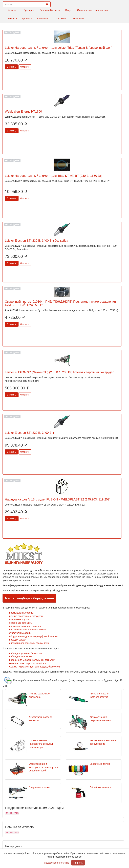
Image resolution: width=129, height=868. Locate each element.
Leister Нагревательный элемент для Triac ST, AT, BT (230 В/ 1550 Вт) (53, 176)
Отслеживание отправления (93, 10)
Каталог (13, 10)
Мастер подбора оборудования (29, 598)
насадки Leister (17, 640)
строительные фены (20, 633)
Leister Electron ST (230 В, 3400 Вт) (29, 433)
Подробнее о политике (57, 863)
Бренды (29, 10)
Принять (78, 863)
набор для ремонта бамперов (25, 653)
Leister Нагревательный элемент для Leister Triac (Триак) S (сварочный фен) (59, 48)
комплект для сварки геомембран (28, 663)
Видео (69, 10)
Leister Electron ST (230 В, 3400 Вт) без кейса (37, 241)
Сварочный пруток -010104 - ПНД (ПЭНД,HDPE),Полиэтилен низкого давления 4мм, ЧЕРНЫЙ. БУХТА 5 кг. (60, 303)
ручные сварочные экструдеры (26, 616)
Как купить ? (44, 19)
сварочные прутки (19, 619)
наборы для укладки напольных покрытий (32, 660)
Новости (12, 19)
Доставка (27, 19)
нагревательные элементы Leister (28, 630)
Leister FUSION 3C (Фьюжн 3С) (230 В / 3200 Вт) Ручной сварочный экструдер (60, 372)
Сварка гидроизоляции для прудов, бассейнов (35, 667)
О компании (77, 19)
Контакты (60, 19)
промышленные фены (21, 613)
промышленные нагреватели (25, 626)
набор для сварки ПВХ (22, 657)
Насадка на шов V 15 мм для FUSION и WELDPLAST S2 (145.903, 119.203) (58, 499)
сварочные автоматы (21, 623)
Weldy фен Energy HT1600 (23, 112)
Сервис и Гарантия (50, 10)
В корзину (11, 67)
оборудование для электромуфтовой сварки (33, 636)
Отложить (25, 67)
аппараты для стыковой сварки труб (29, 643)
